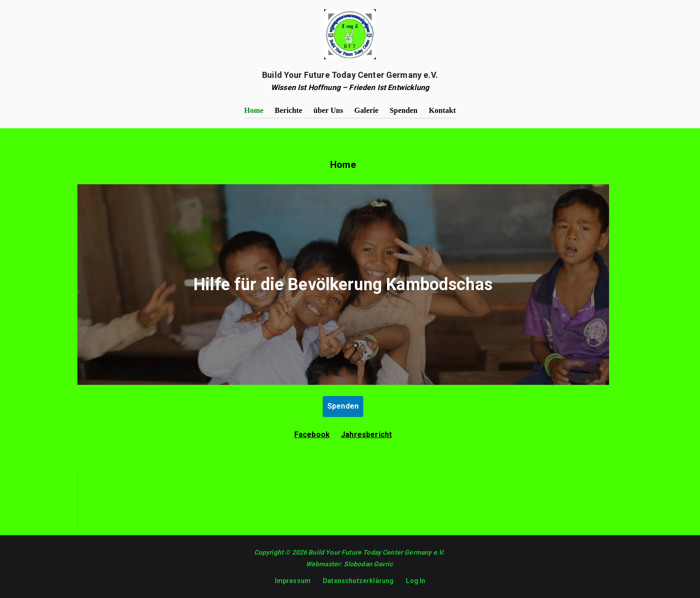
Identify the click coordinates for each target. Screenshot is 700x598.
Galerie (367, 110)
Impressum (293, 581)
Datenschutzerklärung (358, 581)
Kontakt (442, 110)
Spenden (404, 110)
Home (254, 110)
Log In (416, 581)
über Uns (328, 110)
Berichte (288, 110)
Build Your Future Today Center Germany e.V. (350, 75)
